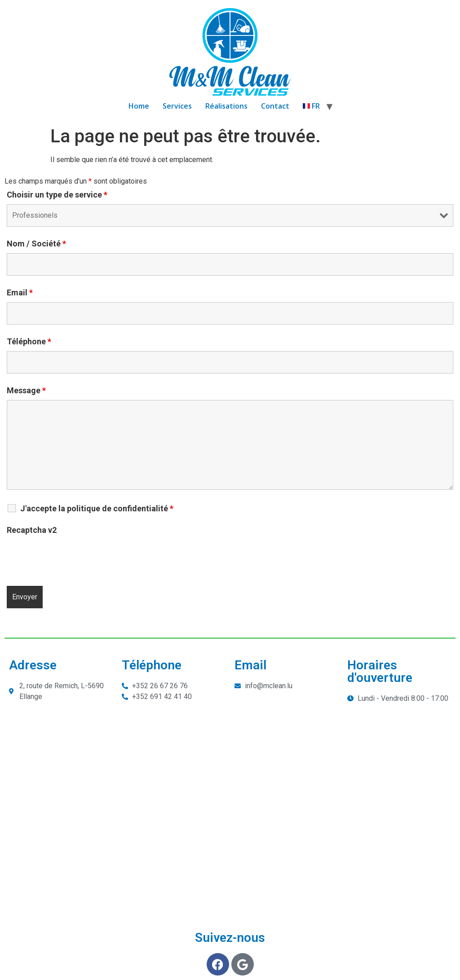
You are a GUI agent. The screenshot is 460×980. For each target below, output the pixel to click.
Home (139, 106)
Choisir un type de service (57, 195)
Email (20, 293)
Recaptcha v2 (32, 530)
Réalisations (226, 106)
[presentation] (75, 557)
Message (26, 391)
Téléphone (29, 342)
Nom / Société (36, 244)
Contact (275, 106)
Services (177, 106)
